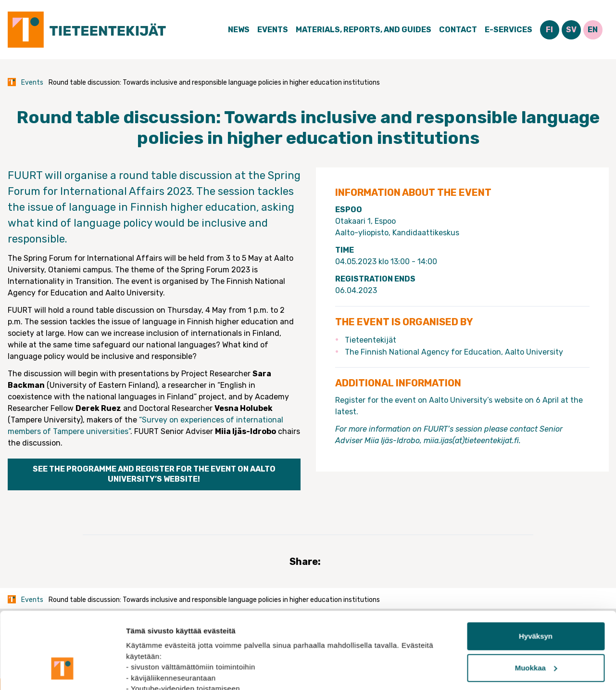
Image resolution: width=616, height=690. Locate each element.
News (239, 30)
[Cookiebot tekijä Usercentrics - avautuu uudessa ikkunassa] (62, 671)
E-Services (509, 30)
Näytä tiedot (147, 671)
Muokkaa (536, 602)
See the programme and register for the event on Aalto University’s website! (154, 474)
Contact (458, 30)
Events (273, 30)
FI (549, 30)
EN (593, 30)
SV (571, 30)
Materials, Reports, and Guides (364, 30)
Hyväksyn (536, 570)
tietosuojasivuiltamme (227, 645)
